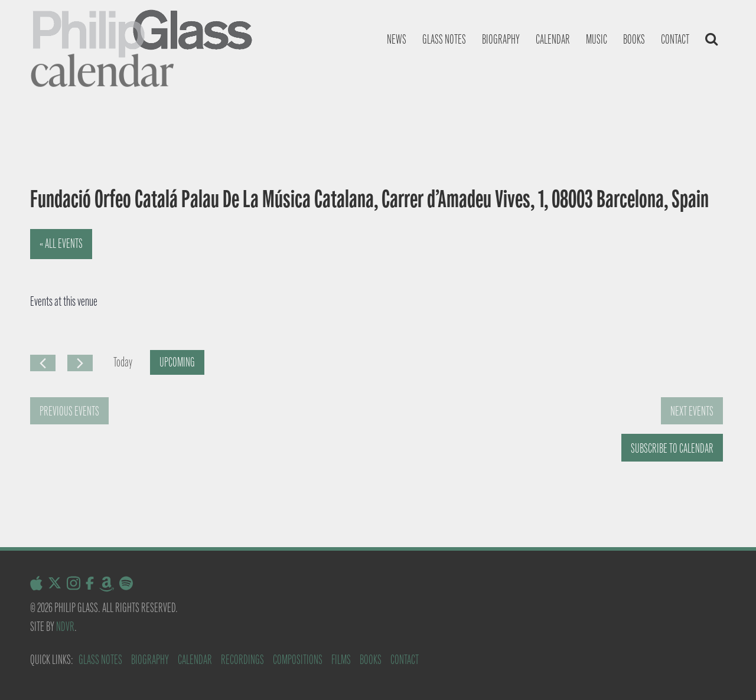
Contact (675, 39)
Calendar (553, 39)
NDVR (65, 627)
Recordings (242, 660)
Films (341, 660)
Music (597, 39)
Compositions (298, 660)
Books (634, 39)
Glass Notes (100, 660)
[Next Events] (80, 363)
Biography (501, 39)
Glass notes (444, 39)
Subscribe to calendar (672, 448)
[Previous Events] (43, 363)
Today (123, 362)
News (397, 39)
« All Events (61, 243)
